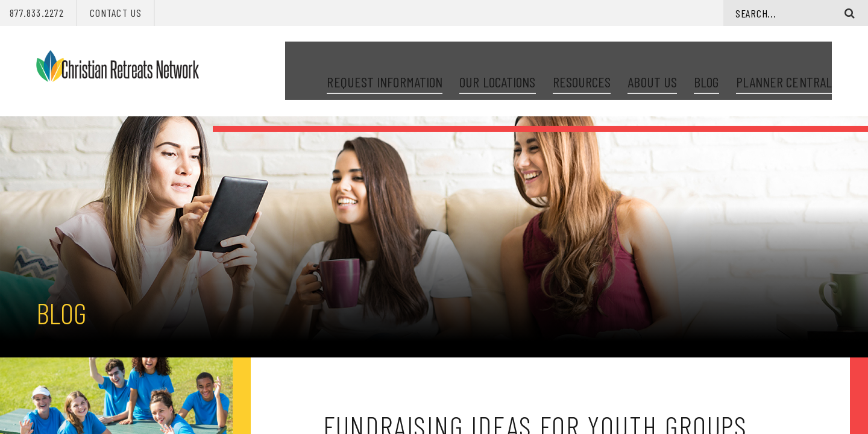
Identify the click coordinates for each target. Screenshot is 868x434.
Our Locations (497, 67)
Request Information (385, 67)
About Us (652, 67)
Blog (706, 67)
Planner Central (784, 67)
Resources (582, 67)
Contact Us (116, 13)
